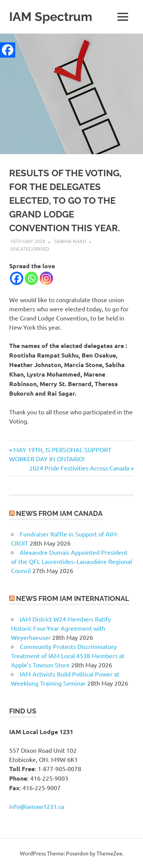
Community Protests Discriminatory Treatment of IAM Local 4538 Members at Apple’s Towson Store (68, 655)
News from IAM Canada (59, 513)
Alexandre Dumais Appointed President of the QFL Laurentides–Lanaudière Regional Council (71, 561)
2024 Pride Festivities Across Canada (79, 468)
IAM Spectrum (51, 17)
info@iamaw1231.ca (37, 806)
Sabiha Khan (70, 241)
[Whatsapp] (31, 278)
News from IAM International (73, 598)
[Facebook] (17, 278)
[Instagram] (46, 278)
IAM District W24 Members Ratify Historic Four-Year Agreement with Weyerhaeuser (61, 628)
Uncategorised (30, 249)
